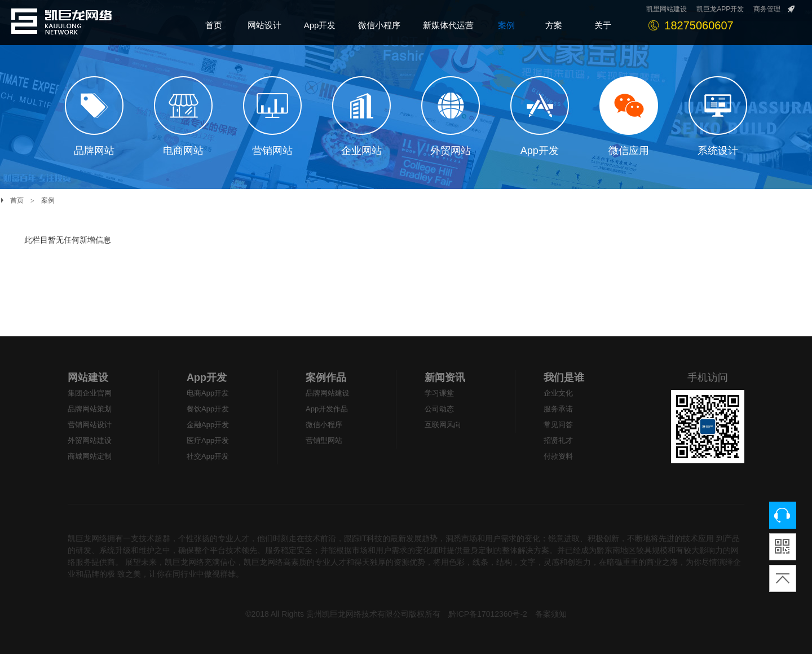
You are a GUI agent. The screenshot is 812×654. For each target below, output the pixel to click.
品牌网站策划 (90, 409)
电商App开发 (208, 393)
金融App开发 (208, 425)
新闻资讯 (445, 378)
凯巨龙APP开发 (720, 9)
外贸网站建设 (90, 440)
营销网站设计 (90, 425)
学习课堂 (439, 393)
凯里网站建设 (667, 9)
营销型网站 (324, 440)
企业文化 (558, 393)
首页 (17, 200)
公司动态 (439, 409)
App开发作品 (327, 409)
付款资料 (558, 456)
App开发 (207, 378)
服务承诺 (558, 409)
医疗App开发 (208, 440)
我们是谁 (564, 378)
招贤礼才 (558, 440)
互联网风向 (443, 425)
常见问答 (558, 425)
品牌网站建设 (328, 393)
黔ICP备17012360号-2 (488, 614)
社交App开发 (208, 456)
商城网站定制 (90, 456)
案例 (48, 200)
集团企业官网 (90, 393)
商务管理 (767, 9)
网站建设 (88, 378)
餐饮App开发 (208, 409)
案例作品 (326, 378)
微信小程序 (324, 425)
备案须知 (551, 614)
